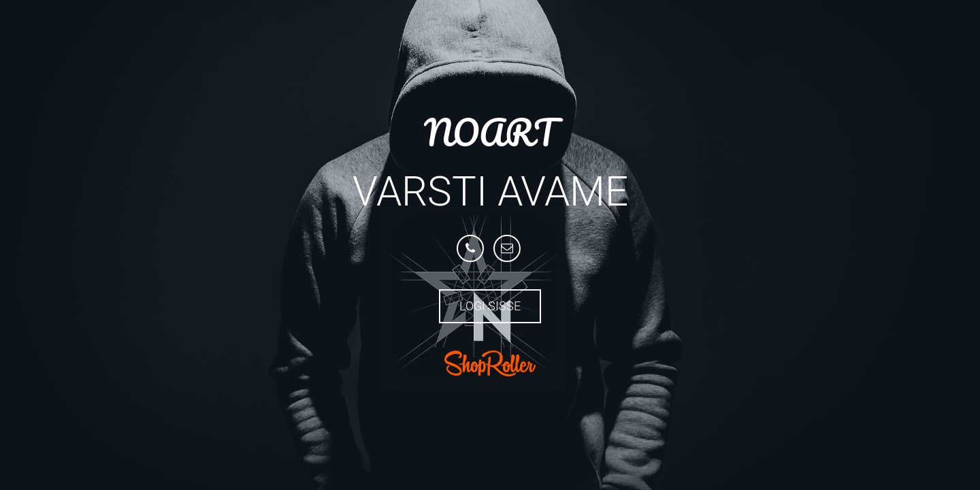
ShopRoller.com (490, 363)
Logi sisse (490, 306)
